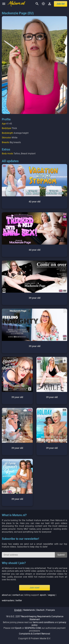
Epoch (18, 628)
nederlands (29, 610)
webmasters (8, 601)
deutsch (40, 610)
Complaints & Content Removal (34, 634)
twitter (19, 601)
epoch (43, 595)
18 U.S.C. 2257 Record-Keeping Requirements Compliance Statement (35, 618)
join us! (61, 4)
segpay (52, 595)
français (51, 610)
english (18, 610)
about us (6, 595)
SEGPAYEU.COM (33, 628)
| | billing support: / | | (29, 598)
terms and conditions (44, 622)
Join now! (34, 588)
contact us (18, 595)
